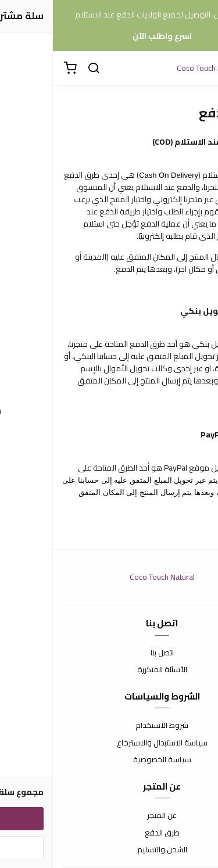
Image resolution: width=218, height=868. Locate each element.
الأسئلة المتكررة (109, 670)
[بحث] (41, 69)
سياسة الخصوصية (109, 760)
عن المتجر (109, 816)
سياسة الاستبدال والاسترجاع (109, 743)
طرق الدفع (109, 833)
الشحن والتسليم (109, 850)
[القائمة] (201, 69)
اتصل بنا (109, 653)
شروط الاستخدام (109, 726)
